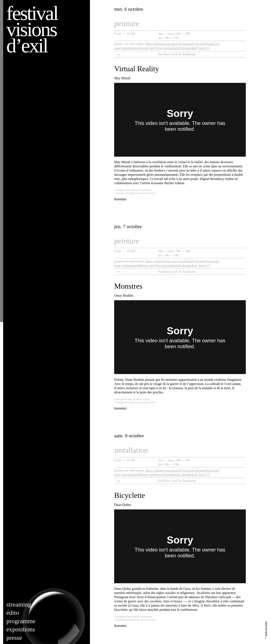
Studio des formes (266, 629)
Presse (14, 638)
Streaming (19, 604)
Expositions (21, 629)
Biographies (120, 199)
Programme (21, 621)
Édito (13, 613)
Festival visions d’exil (32, 29)
